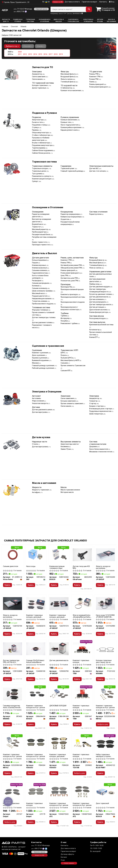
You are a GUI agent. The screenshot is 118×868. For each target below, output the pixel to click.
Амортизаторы (38, 120)
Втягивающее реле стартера (101, 409)
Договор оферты (67, 854)
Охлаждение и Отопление (48, 207)
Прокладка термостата (41, 245)
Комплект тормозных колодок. (81, 661)
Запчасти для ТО (43, 67)
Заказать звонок (39, 852)
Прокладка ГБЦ (67, 287)
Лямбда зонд (95, 284)
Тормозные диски (39, 171)
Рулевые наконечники (69, 120)
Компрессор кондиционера (71, 217)
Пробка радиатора (39, 232)
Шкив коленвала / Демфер (43, 291)
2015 (40, 54)
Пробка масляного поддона (43, 304)
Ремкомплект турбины (69, 323)
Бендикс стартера (97, 406)
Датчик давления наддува (100, 287)
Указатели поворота (40, 403)
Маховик (36, 363)
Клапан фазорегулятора (99, 312)
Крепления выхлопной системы (101, 325)
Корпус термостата (40, 242)
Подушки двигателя (40, 296)
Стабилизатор (67, 88)
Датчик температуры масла (100, 304)
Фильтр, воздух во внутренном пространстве (103, 567)
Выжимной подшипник (41, 360)
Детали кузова (41, 437)
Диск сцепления (39, 355)
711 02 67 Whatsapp (23, 9)
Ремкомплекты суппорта (42, 176)
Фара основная (38, 401)
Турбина (64, 316)
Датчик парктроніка (40, 412)
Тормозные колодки (40, 168)
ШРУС (63, 353)
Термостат (37, 227)
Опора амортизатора (41, 133)
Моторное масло (67, 492)
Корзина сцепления (40, 358)
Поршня (35, 263)
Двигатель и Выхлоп (44, 253)
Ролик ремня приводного (99, 87)
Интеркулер (65, 318)
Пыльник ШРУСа (67, 358)
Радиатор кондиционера (70, 214)
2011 (20, 54)
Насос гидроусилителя (70, 125)
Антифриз (36, 492)
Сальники (64, 363)
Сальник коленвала (40, 288)
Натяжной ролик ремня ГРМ (71, 265)
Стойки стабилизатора (41, 135)
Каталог (64, 857)
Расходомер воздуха (98, 318)
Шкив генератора (96, 414)
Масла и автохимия (44, 483)
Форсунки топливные (40, 310)
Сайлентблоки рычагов (41, 153)
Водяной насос (38, 224)
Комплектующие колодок (42, 179)
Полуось (64, 355)
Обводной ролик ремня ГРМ (71, 268)
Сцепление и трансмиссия (48, 346)
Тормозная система (44, 162)
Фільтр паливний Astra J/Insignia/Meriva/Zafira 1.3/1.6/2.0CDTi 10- (82, 616)
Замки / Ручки (66, 449)
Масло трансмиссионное (70, 490)
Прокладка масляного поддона (73, 302)
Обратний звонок (41, 9)
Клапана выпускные (40, 268)
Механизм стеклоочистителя (101, 452)
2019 (61, 54)
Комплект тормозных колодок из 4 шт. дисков (36, 707)
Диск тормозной (102, 803)
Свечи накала (37, 79)
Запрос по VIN (58, 2)
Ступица (36, 127)
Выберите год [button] (12, 46)
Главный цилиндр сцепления (43, 366)
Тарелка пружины (39, 148)
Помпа (92, 82)
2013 (30, 54)
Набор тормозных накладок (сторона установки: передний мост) (104, 755)
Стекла (35, 444)
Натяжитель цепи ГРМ (69, 278)
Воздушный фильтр (68, 77)
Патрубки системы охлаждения (44, 237)
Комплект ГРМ (95, 77)
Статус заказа (69, 863)
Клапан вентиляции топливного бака (57, 567)
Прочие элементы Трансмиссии (73, 366)
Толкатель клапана (40, 301)
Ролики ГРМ (94, 79)
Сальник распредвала (41, 283)
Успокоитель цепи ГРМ (70, 281)
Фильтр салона (67, 79)
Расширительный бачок (41, 234)
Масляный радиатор (40, 229)
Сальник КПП (66, 371)
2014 (35, 54)
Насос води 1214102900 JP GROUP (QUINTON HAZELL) (105, 616)
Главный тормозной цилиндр (72, 171)
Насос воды (31, 566)
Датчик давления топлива (42, 322)
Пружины (36, 130)
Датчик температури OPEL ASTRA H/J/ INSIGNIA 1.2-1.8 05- (11, 661)
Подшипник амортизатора (42, 145)
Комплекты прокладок (69, 294)
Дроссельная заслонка (99, 310)
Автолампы (36, 398)
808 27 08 (19, 11)
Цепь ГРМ (64, 276)
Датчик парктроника (40, 447)
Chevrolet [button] (28, 46)
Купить (7, 585)
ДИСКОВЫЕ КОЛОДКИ (58, 706)
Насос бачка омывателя (99, 449)
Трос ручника (37, 174)
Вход (112, 2)
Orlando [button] (41, 46)
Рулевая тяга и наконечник (71, 90)
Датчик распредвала (98, 302)
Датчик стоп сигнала (98, 171)
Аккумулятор (37, 74)
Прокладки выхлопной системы (73, 297)
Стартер (93, 403)
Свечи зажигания (39, 77)
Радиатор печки (96, 214)
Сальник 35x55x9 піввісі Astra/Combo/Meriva (35, 661)
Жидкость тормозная (41, 490)
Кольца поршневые (40, 260)
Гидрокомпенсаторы (40, 273)
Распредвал (37, 281)
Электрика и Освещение (47, 392)
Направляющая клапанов (42, 299)
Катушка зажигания (68, 401)
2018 (56, 54)
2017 (50, 54)
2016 (45, 54)
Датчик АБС (94, 168)
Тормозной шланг (68, 168)
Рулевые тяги (66, 122)
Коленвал (36, 286)
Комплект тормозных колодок (81, 755)
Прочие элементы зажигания (72, 403)
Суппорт (35, 181)
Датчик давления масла (99, 297)
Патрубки (64, 321)
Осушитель (65, 219)
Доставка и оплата (72, 2)
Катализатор (95, 330)
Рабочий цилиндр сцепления (43, 368)
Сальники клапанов (40, 270)
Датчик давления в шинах (42, 410)
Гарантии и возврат (68, 851)
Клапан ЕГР (94, 337)
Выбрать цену (103, 724)
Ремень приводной (97, 84)
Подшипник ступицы (40, 125)
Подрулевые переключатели (101, 411)
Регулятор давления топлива (101, 294)
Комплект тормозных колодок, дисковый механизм (34, 616)
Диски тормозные (39, 88)
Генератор (94, 401)
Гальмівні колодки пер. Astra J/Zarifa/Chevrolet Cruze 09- (12, 707)
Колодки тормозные (40, 85)
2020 (20, 52)
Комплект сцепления (40, 353)
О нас (63, 860)
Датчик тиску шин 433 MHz (81, 567)
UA (48, 2)
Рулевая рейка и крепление (71, 127)
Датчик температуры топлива (44, 317)
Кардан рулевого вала (69, 130)
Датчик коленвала (97, 299)
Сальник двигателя (11, 566)
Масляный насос (39, 293)
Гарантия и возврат (90, 2)
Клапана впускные (39, 265)
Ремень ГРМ (94, 74)
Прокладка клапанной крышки (72, 289)
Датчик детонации (97, 307)
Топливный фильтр (68, 82)
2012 (25, 54)
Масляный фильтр (97, 263)
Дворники (93, 447)
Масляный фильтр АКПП (70, 360)
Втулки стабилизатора (41, 143)
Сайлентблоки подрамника (43, 150)
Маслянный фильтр (68, 74)
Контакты (103, 2)
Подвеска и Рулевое (44, 113)
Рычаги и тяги (38, 122)
